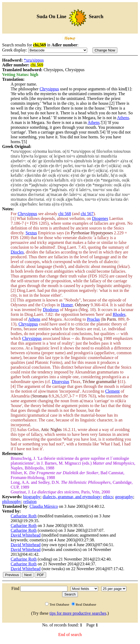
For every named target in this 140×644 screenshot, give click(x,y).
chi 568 (65, 214)
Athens (123, 118)
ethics (108, 497)
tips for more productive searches (78, 613)
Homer (67, 305)
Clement (113, 391)
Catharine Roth (24, 516)
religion (30, 502)
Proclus (93, 319)
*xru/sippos (34, 60)
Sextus (31, 233)
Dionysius (61, 382)
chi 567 (87, 214)
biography (32, 497)
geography (124, 497)
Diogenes (100, 218)
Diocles (17, 252)
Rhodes (119, 314)
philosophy (12, 502)
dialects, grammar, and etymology (72, 497)
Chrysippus (49, 89)
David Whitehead (26, 535)
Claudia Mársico (44, 506)
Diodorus (51, 310)
